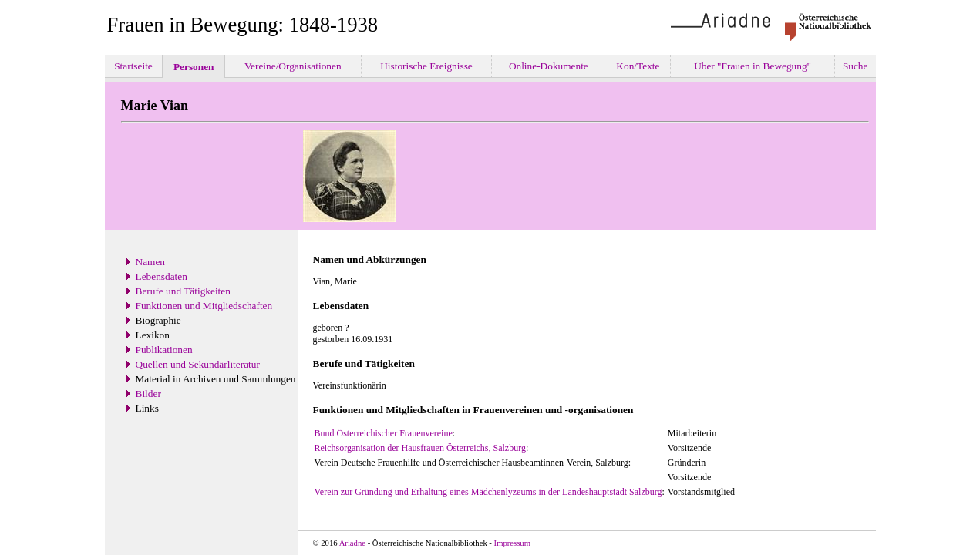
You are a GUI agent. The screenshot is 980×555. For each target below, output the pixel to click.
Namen (151, 262)
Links (147, 408)
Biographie (158, 320)
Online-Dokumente (549, 66)
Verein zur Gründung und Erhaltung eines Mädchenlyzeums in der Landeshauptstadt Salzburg (488, 492)
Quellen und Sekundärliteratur (198, 364)
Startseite (133, 66)
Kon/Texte (638, 66)
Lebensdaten (162, 276)
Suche (855, 66)
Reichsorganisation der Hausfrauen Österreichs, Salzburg (420, 448)
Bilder (148, 394)
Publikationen (164, 350)
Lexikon (153, 335)
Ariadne (352, 543)
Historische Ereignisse (426, 66)
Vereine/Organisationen (293, 66)
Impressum (512, 543)
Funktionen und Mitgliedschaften (204, 306)
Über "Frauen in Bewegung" (753, 66)
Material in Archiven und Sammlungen (216, 379)
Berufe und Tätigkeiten (183, 291)
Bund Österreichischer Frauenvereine (384, 433)
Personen (194, 67)
